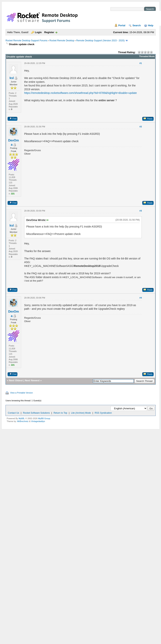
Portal (122, 25)
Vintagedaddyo (38, 421)
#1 (141, 63)
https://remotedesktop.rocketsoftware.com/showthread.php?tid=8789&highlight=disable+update (80, 93)
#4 (141, 298)
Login (38, 32)
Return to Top (60, 413)
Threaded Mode (147, 56)
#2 (141, 127)
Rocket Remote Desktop (62, 41)
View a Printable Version (21, 393)
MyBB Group (44, 418)
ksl (12, 78)
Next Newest (32, 380)
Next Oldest (16, 380)
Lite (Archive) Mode (81, 413)
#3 (141, 211)
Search (136, 25)
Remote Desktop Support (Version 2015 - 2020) (100, 41)
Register (49, 32)
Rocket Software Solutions (36, 413)
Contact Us (13, 413)
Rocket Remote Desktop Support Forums (26, 41)
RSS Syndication (103, 413)
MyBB (21, 418)
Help (151, 25)
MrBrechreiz (23, 421)
